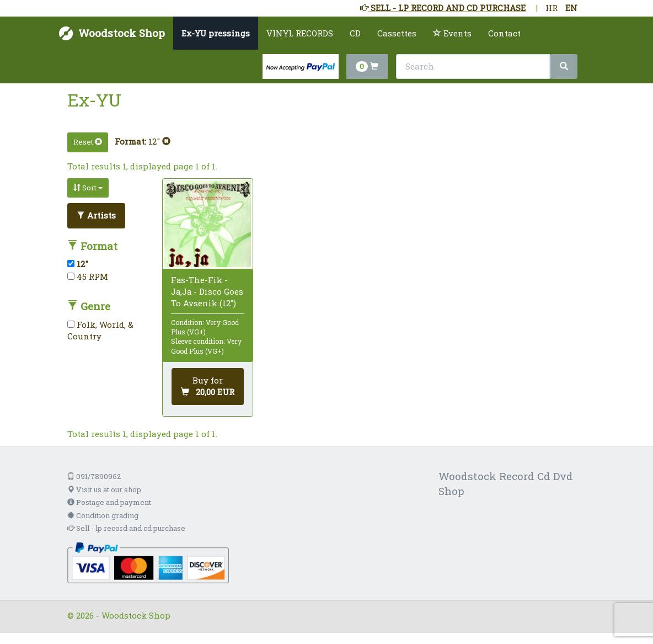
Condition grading (103, 515)
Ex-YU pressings (216, 33)
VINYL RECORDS (300, 33)
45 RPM (88, 276)
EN (571, 8)
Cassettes (397, 33)
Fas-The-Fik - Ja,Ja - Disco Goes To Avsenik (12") (207, 291)
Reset (88, 142)
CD (355, 33)
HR (552, 8)
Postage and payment (109, 502)
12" (159, 141)
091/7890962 (94, 476)
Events (452, 33)
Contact (504, 33)
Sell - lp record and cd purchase (126, 528)
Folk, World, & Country (100, 330)
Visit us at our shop (104, 489)
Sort (88, 188)
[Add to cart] (208, 387)
